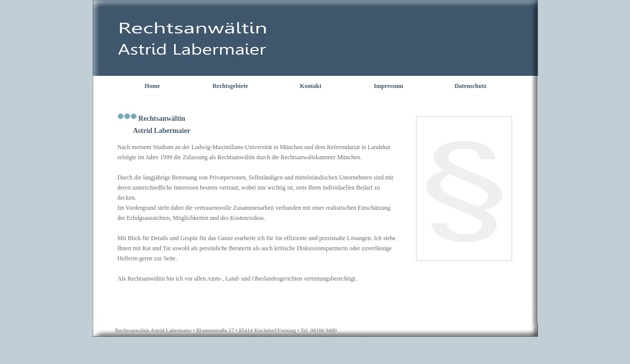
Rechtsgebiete (230, 86)
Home (153, 86)
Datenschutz (470, 86)
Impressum (389, 86)
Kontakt (311, 86)
